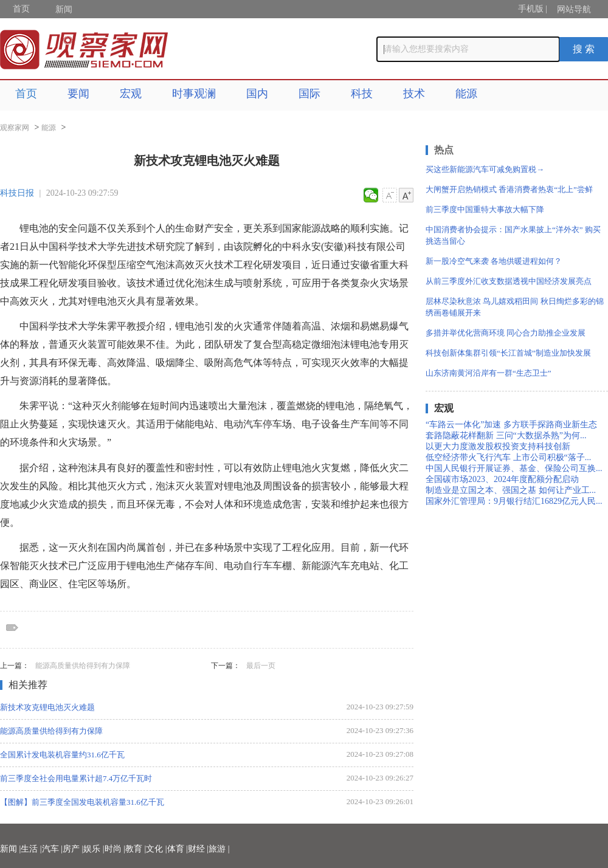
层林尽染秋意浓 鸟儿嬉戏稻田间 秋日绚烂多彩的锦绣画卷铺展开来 (515, 307)
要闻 (78, 94)
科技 (362, 94)
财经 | (198, 849)
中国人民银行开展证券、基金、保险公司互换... (514, 468)
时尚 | (115, 849)
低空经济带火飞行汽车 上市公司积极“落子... (508, 457)
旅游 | (219, 849)
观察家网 (15, 128)
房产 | (73, 849)
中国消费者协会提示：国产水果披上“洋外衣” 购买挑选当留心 (513, 235)
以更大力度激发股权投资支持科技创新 (498, 446)
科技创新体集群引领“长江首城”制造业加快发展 (508, 353)
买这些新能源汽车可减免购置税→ (485, 169)
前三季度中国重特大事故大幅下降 (485, 209)
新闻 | (10, 849)
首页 (21, 9)
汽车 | (52, 849)
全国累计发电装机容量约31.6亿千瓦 (62, 755)
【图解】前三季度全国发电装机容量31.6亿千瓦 (82, 802)
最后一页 (261, 666)
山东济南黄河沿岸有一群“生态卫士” (489, 373)
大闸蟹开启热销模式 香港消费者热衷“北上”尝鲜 (509, 189)
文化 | (156, 849)
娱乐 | (94, 849)
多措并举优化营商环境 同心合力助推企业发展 (506, 333)
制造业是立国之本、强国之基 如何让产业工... (511, 490)
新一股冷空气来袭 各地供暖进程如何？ (494, 261)
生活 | (31, 849)
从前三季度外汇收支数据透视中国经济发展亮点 (509, 281)
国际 (309, 94)
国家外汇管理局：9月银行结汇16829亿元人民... (514, 501)
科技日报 (17, 193)
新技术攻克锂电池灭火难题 (47, 707)
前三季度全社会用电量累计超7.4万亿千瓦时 (76, 778)
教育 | (136, 849)
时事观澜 (194, 94)
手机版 (531, 9)
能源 (466, 94)
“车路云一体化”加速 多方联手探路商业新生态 (511, 425)
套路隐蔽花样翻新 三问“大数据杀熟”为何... (506, 436)
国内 (257, 94)
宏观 (131, 94)
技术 (414, 94)
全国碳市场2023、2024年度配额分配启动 (502, 479)
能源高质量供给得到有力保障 (83, 666)
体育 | (178, 849)
